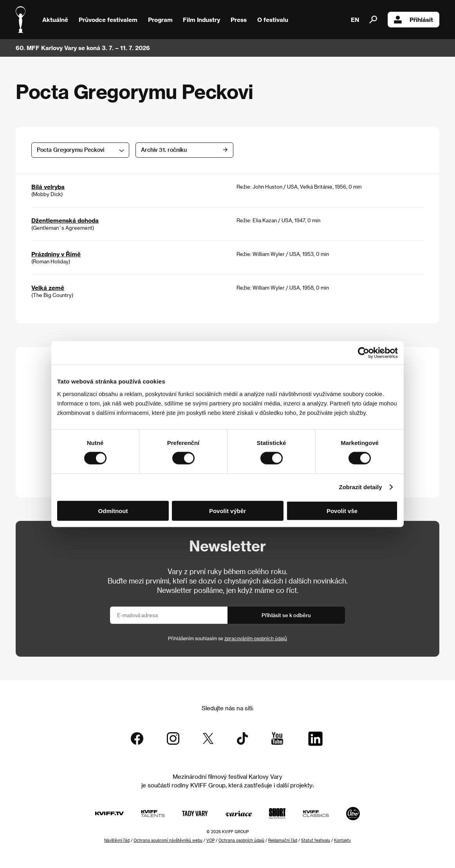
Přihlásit (413, 20)
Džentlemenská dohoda (65, 220)
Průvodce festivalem (108, 20)
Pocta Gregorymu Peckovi (70, 150)
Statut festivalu (316, 840)
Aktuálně (55, 20)
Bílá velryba (48, 187)
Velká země (48, 288)
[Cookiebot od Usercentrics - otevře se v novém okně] (364, 353)
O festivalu (273, 20)
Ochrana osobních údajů (241, 840)
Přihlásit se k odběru (286, 615)
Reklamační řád (283, 840)
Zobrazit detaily (361, 487)
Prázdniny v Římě (56, 254)
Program (160, 20)
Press (239, 20)
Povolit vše (342, 511)
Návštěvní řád (117, 840)
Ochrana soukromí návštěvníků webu (168, 840)
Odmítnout (113, 511)
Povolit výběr (227, 511)
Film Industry (201, 20)
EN (355, 20)
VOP (210, 840)
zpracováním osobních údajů (256, 638)
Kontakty (342, 840)
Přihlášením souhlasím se (227, 638)
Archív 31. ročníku (164, 150)
